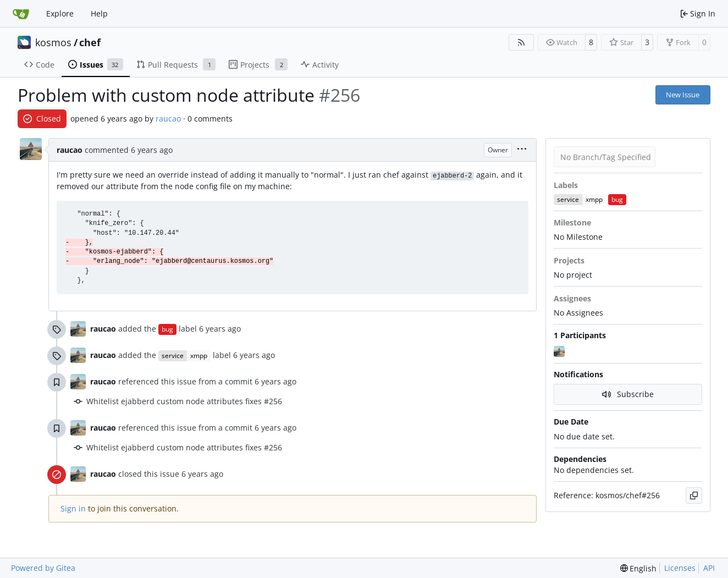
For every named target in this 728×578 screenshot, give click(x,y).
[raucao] (560, 351)
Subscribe (628, 394)
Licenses (680, 568)
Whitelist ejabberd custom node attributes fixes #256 (184, 401)
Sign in (73, 508)
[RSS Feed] (521, 42)
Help (99, 13)
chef (90, 42)
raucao (168, 119)
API (709, 568)
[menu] (522, 150)
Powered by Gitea (43, 568)
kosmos (53, 42)
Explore (60, 13)
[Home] (21, 14)
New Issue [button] (683, 95)
